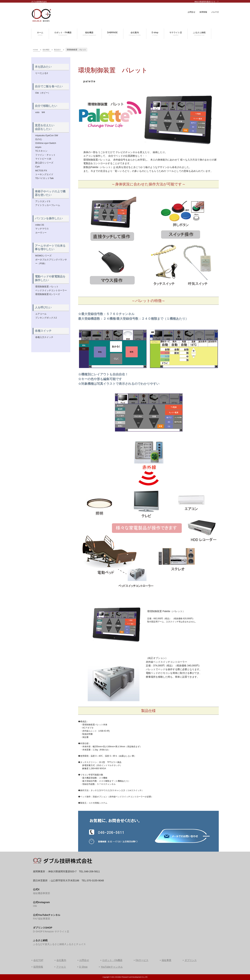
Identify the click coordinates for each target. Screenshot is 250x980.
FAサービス (142, 960)
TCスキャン (41, 151)
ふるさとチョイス (76, 944)
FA (34, 919)
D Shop (83, 967)
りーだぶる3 (41, 73)
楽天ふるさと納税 (55, 944)
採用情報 (203, 12)
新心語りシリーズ (44, 163)
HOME (36, 50)
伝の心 (39, 139)
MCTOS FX (41, 171)
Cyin (37, 167)
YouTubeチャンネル (112, 967)
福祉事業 (166, 960)
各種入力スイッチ (44, 337)
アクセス (61, 967)
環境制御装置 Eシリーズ (48, 294)
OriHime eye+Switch (46, 143)
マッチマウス (42, 229)
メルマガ (215, 12)
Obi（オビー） (43, 93)
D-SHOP (38, 931)
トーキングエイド (44, 174)
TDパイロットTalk (44, 178)
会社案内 (61, 960)
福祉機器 (46, 50)
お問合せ (191, 12)
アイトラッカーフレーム (48, 205)
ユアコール (41, 314)
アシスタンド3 (43, 201)
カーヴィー (41, 233)
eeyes (38, 147)
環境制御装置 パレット (47, 287)
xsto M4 (40, 112)
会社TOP (38, 960)
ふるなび (38, 944)
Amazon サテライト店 (57, 931)
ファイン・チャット (45, 155)
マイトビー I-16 (43, 159)
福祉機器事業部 (41, 893)
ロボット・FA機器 (112, 960)
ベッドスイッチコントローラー (51, 290)
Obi (35, 906)
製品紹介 (57, 50)
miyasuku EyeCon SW (47, 135)
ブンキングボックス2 (46, 318)
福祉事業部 (44, 919)
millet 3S (40, 225)
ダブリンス (191, 960)
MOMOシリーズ (43, 256)
